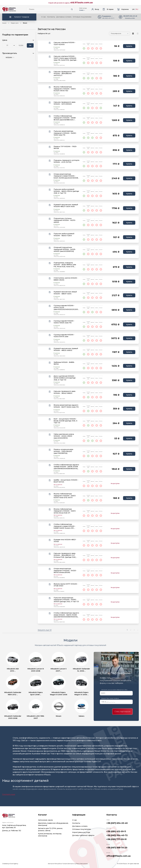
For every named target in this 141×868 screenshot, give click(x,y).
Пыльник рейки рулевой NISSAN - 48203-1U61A (64, 235)
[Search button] (72, 9)
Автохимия (84, 864)
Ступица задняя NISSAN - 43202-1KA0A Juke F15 (64, 322)
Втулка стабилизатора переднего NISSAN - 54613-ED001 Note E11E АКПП (65, 496)
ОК (30, 45)
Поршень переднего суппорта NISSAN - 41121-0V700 (66, 161)
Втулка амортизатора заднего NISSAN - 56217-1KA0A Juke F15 (66, 406)
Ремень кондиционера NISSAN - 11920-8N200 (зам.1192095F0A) (63, 451)
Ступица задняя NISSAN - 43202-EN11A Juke (64, 336)
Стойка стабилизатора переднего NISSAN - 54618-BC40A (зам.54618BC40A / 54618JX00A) (65, 118)
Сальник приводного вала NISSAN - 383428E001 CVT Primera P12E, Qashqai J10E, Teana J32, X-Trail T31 (65, 555)
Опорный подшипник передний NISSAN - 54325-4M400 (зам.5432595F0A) (65, 249)
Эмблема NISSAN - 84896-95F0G (64, 363)
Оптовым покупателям (82, 17)
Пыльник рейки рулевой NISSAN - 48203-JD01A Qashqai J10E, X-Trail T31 (66, 191)
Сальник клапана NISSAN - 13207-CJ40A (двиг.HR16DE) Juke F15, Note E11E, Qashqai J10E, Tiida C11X (65, 58)
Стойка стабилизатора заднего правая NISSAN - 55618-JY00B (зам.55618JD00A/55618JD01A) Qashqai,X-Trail (66, 467)
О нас (44, 17)
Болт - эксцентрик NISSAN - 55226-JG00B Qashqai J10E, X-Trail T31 (66, 421)
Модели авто (15, 23)
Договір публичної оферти (83, 835)
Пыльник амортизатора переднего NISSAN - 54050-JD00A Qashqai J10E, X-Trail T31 (66, 600)
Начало (4, 23)
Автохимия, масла (45, 820)
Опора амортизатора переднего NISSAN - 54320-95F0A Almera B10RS (65, 571)
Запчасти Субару (74, 864)
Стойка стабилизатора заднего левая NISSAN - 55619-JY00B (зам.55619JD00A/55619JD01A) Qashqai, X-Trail (66, 615)
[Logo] (9, 9)
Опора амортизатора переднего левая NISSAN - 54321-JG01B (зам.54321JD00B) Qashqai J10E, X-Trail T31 (66, 176)
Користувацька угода (81, 832)
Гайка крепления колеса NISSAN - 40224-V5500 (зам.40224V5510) (64, 436)
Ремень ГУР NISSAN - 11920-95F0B (65, 148)
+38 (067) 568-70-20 (117, 848)
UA (133, 9)
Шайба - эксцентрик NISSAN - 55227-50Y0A (66, 481)
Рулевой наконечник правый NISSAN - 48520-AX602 (66, 349)
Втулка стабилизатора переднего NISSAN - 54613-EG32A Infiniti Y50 (65, 89)
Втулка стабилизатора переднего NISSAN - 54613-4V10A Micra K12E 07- (65, 511)
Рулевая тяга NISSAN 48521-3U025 (65, 541)
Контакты (51, 17)
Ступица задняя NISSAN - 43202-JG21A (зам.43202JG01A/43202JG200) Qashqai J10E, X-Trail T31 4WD (66, 308)
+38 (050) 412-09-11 (108, 18)
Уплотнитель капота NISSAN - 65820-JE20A (66, 279)
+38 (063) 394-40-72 (117, 835)
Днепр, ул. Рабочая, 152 (12, 831)
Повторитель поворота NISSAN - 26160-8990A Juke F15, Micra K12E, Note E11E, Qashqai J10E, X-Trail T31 (65, 265)
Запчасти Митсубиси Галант (57, 864)
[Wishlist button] (50, 43)
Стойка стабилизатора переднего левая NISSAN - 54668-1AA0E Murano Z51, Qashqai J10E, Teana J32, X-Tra (66, 526)
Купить (129, 46)
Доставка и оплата (64, 17)
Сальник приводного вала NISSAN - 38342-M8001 (64, 392)
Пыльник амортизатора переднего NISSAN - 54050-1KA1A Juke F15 (65, 133)
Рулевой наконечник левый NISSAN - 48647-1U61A (65, 293)
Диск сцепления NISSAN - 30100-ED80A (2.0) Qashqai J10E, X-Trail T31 (65, 378)
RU (137, 9)
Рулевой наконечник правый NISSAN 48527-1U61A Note (66, 206)
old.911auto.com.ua (82, 3)
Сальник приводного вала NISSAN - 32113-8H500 (64, 103)
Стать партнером (122, 712)
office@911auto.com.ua (118, 856)
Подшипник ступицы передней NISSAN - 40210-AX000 (65, 220)
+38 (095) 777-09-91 (116, 839)
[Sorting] (120, 33)
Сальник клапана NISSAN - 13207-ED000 (65, 44)
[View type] (133, 33)
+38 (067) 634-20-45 (117, 823)
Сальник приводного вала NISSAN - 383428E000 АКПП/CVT (64, 74)
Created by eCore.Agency (10, 864)
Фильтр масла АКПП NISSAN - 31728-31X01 (66, 585)
